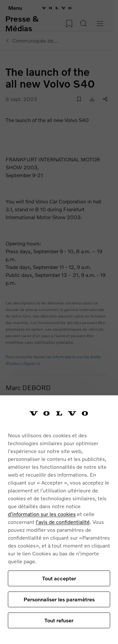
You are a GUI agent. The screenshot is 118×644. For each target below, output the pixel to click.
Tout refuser (59, 620)
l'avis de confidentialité (63, 522)
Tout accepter (59, 578)
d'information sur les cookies (42, 514)
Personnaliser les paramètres (59, 599)
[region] (59, 520)
